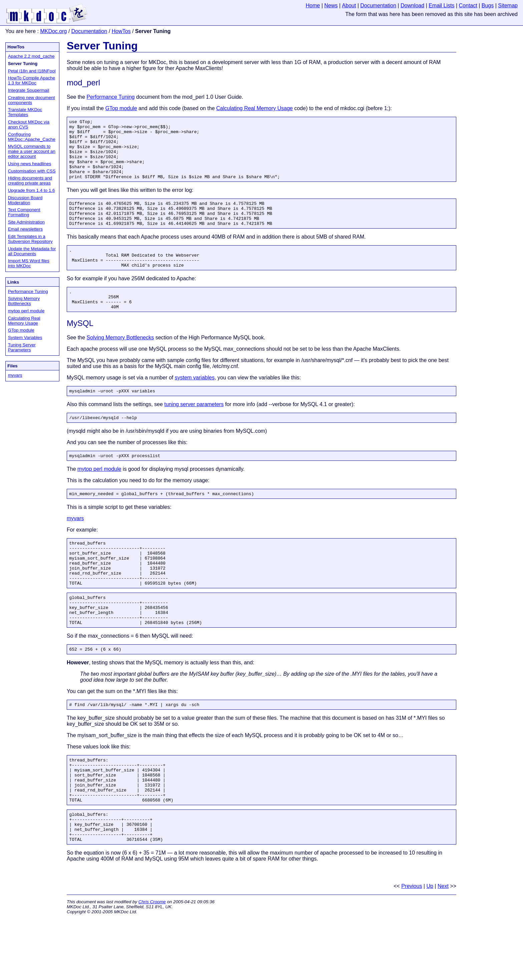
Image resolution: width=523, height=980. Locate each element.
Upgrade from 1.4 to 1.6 (32, 190)
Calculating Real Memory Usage (24, 321)
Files (12, 366)
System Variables (25, 338)
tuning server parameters (194, 430)
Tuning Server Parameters (22, 347)
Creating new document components (32, 100)
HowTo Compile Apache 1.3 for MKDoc (32, 80)
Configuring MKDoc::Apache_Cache (32, 137)
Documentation (89, 31)
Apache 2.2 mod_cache (31, 56)
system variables (195, 403)
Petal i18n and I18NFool (32, 71)
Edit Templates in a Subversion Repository (30, 239)
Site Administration (26, 222)
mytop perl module (26, 311)
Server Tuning (102, 46)
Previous (412, 947)
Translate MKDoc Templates (25, 112)
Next (443, 947)
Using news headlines (30, 164)
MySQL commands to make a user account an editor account (32, 151)
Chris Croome (152, 963)
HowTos (121, 31)
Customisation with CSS (32, 171)
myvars (15, 375)
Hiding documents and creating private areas (30, 181)
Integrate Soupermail (29, 90)
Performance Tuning (28, 291)
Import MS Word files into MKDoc (29, 263)
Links (13, 282)
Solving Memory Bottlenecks (24, 301)
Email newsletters (25, 229)
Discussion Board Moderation (25, 200)
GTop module (21, 330)
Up (430, 947)
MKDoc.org (53, 31)
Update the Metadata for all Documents (32, 251)
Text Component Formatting (24, 212)
